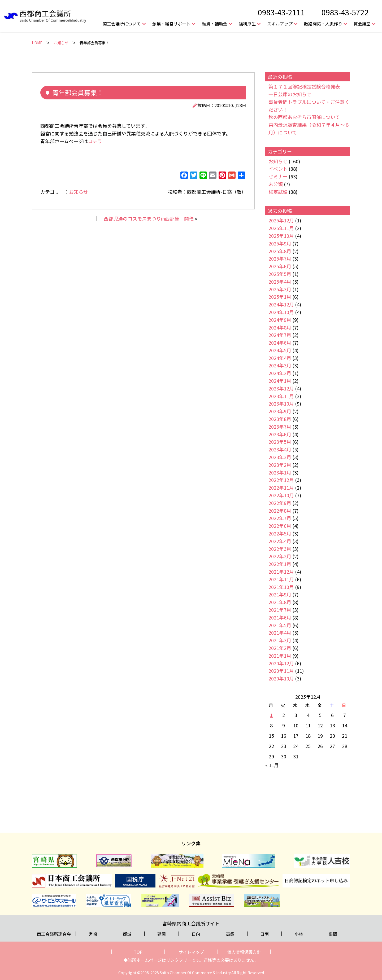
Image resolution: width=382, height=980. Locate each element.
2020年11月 (281, 671)
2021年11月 (281, 579)
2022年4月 (280, 541)
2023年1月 (280, 472)
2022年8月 (280, 511)
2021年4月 (280, 632)
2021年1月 (280, 656)
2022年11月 (281, 487)
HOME (37, 43)
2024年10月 (281, 312)
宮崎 (93, 934)
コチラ (95, 141)
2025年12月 (281, 220)
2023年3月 (280, 457)
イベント (278, 169)
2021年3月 (280, 640)
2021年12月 (281, 572)
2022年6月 (280, 526)
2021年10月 (281, 587)
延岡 (162, 934)
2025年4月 (280, 282)
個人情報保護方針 (244, 952)
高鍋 (230, 934)
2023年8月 (280, 419)
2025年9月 (280, 243)
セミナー (278, 176)
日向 (196, 934)
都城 (127, 934)
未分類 (276, 184)
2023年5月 (280, 442)
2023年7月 (280, 427)
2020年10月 (281, 678)
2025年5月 (280, 274)
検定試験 (278, 192)
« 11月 (272, 765)
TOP (138, 952)
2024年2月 (280, 373)
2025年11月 (281, 228)
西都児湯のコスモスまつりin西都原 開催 (149, 218)
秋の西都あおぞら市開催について (304, 117)
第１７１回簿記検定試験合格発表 (304, 86)
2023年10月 (281, 403)
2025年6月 (280, 266)
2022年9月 (280, 503)
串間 (333, 934)
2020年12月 (281, 663)
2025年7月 (280, 258)
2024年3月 (280, 365)
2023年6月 (280, 434)
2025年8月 (280, 251)
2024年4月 (280, 358)
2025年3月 (280, 289)
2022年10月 (281, 495)
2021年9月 (280, 594)
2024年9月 (280, 320)
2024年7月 (280, 335)
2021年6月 (280, 617)
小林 (299, 934)
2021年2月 (280, 648)
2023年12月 (281, 388)
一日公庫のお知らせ (290, 94)
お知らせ (61, 43)
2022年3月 (280, 549)
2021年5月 (280, 625)
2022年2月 (280, 556)
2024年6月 (280, 342)
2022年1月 (280, 564)
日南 (264, 934)
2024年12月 (281, 304)
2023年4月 (280, 449)
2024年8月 (280, 327)
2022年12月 (281, 480)
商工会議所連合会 (54, 934)
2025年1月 (280, 297)
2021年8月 (280, 602)
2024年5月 (280, 350)
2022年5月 (280, 533)
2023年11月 (281, 396)
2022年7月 (280, 518)
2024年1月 (280, 381)
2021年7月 (280, 610)
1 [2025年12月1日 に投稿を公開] (272, 715)
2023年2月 (280, 465)
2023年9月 (280, 411)
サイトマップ (191, 952)
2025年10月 (281, 236)
